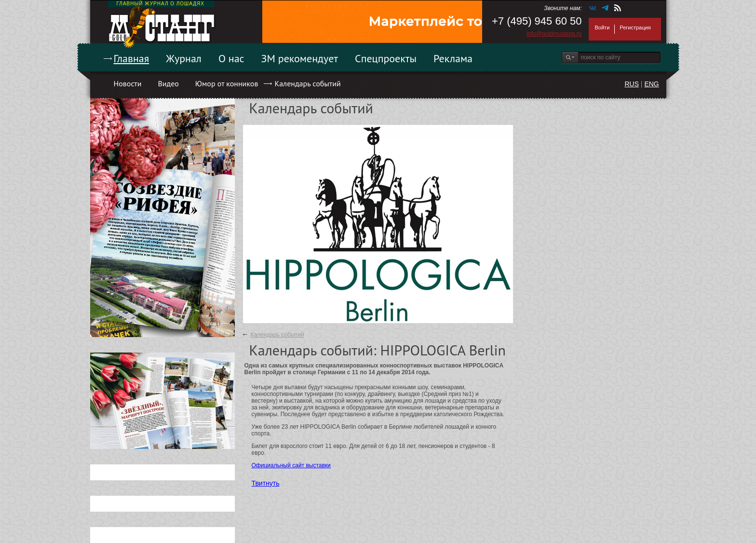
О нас (231, 58)
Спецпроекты (386, 58)
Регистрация (635, 27)
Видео (168, 83)
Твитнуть (266, 483)
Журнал (184, 58)
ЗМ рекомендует (300, 58)
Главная (132, 58)
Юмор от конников (227, 83)
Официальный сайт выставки (291, 465)
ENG (651, 84)
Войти (602, 27)
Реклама (453, 58)
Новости (128, 83)
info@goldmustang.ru (554, 34)
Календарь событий (307, 83)
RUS (632, 84)
